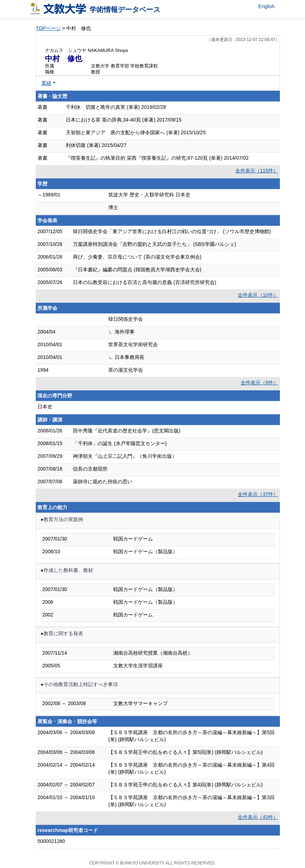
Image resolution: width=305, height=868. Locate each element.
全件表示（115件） (257, 171)
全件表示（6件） (259, 383)
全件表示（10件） (258, 295)
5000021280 (51, 841)
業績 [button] (46, 83)
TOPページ (48, 28)
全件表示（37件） (258, 494)
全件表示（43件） (258, 817)
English (266, 6)
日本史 (45, 407)
